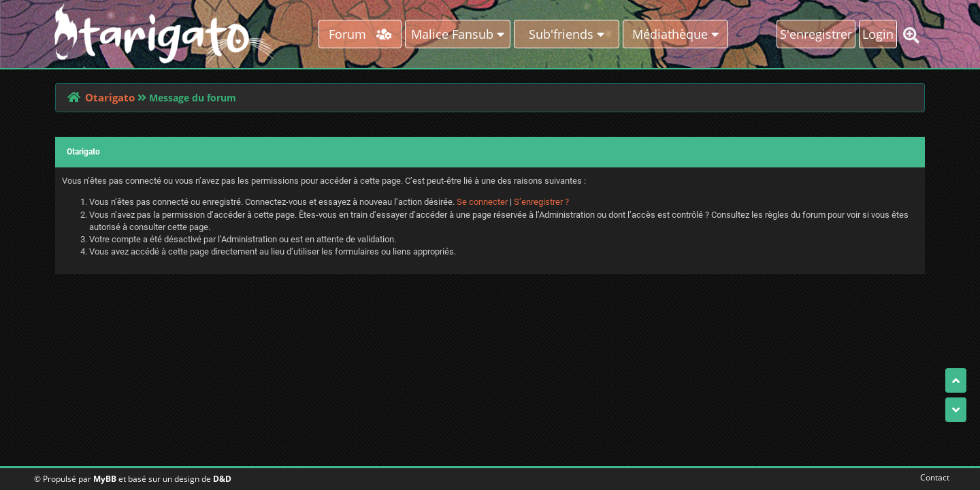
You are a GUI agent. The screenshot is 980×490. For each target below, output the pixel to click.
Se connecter (482, 202)
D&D (222, 479)
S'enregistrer (816, 34)
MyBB (105, 479)
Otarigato (110, 97)
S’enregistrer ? (541, 202)
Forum (360, 34)
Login (878, 34)
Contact (932, 477)
